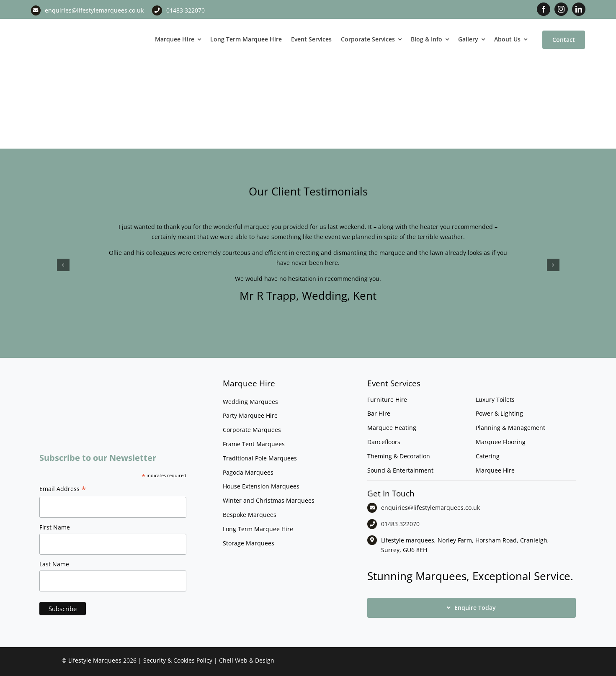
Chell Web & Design (247, 660)
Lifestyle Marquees (95, 660)
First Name (55, 527)
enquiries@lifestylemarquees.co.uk (94, 10)
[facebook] (544, 9)
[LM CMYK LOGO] (73, 24)
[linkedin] (579, 9)
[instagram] (561, 9)
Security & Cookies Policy (178, 660)
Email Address (63, 490)
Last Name (54, 564)
